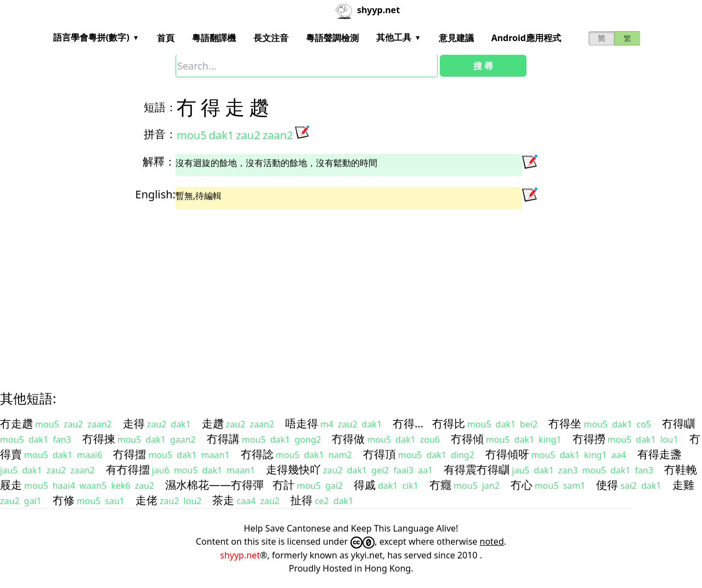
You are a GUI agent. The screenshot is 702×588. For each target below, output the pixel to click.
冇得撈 (589, 439)
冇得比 (449, 423)
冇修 (64, 500)
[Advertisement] (331, 290)
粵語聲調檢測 (332, 38)
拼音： (160, 134)
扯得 (302, 500)
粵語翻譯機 (214, 38)
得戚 (365, 485)
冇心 (522, 485)
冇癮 (440, 485)
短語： (160, 107)
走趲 (213, 423)
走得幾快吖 (293, 469)
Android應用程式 (526, 38)
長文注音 (271, 38)
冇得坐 (565, 423)
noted (492, 541)
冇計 (284, 485)
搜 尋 (483, 66)
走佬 (146, 500)
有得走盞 (659, 454)
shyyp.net (240, 555)
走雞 (683, 485)
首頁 (166, 38)
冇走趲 (16, 423)
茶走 (223, 500)
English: (155, 194)
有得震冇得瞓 (477, 469)
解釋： (159, 161)
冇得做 (348, 439)
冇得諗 (257, 454)
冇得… (408, 423)
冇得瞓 (678, 423)
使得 (607, 485)
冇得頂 (380, 454)
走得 (134, 423)
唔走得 (302, 423)
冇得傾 (467, 439)
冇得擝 (129, 454)
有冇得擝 (128, 469)
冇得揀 (99, 439)
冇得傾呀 (507, 454)
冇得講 (223, 439)
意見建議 (456, 38)
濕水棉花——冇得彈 (214, 485)
